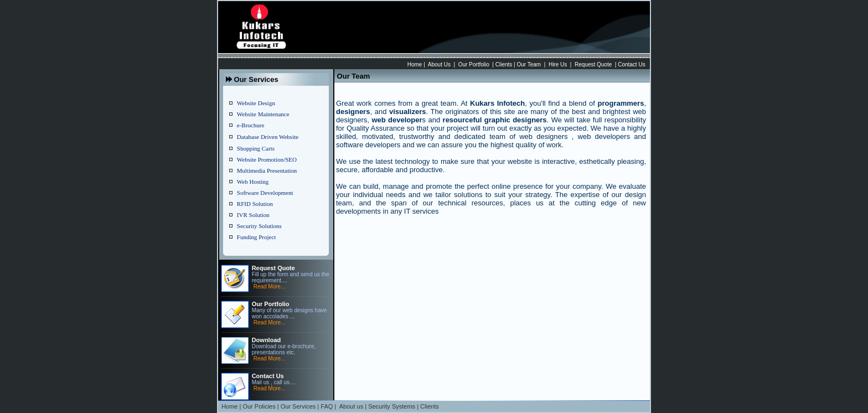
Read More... (270, 286)
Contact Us (631, 64)
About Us (439, 64)
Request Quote (593, 64)
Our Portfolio (474, 64)
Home (415, 64)
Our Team (529, 64)
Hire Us (558, 64)
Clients (504, 64)
